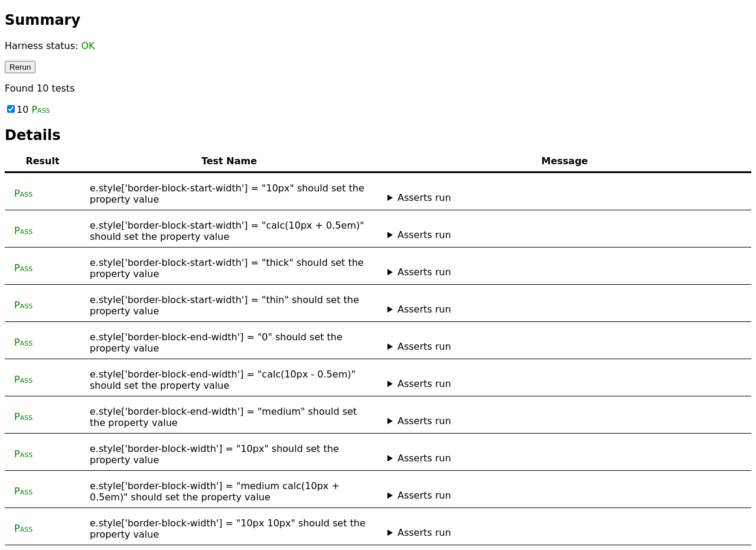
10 (29, 110)
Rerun (20, 67)
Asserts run (424, 198)
